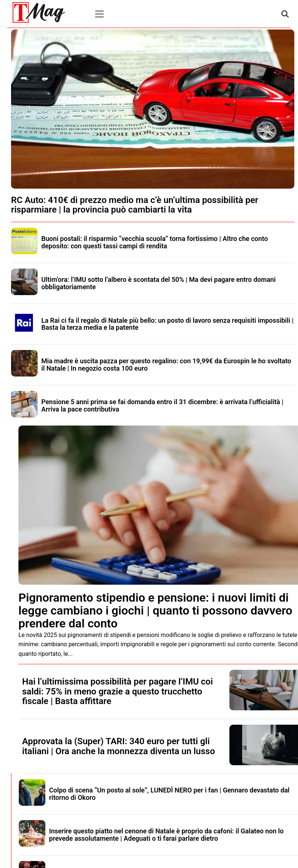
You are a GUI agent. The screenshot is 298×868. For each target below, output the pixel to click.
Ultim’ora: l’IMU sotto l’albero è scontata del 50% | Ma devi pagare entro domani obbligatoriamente (159, 283)
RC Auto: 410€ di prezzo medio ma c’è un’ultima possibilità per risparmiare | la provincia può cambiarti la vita (135, 205)
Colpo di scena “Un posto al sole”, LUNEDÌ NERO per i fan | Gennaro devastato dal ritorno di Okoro (169, 794)
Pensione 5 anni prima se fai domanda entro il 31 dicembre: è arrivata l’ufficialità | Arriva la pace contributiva (162, 405)
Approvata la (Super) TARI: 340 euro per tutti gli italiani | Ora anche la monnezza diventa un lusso (119, 746)
